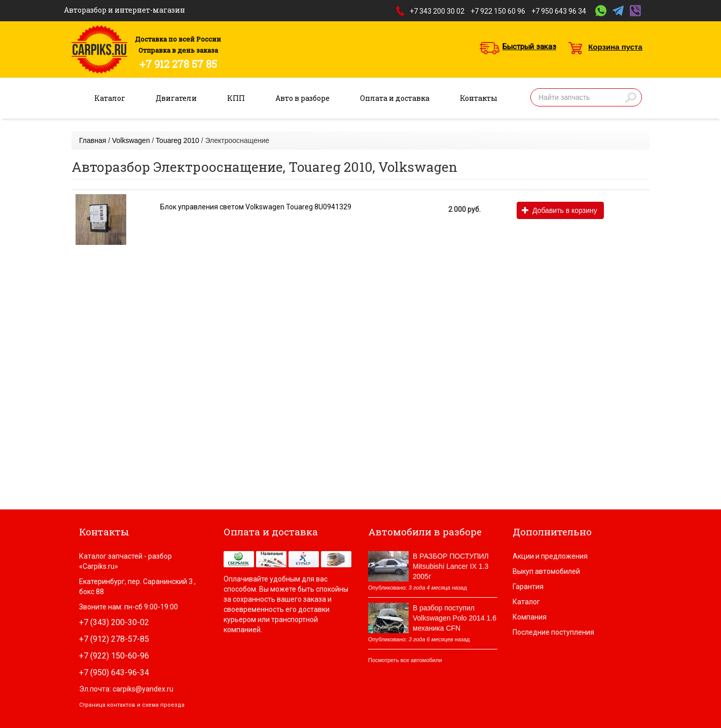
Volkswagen (131, 140)
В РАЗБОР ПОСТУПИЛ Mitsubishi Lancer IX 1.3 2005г (451, 566)
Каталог (110, 98)
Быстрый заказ (529, 47)
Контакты (479, 98)
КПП (236, 98)
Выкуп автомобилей (546, 571)
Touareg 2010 (177, 140)
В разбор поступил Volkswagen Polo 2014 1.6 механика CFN (455, 618)
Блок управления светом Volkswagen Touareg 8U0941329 (256, 207)
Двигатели (176, 98)
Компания (530, 617)
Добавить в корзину (560, 210)
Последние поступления (553, 632)
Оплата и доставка (395, 98)
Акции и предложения (550, 556)
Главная (93, 140)
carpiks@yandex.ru (143, 689)
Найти (631, 97)
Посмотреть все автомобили (405, 660)
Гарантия (528, 587)
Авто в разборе (302, 98)
